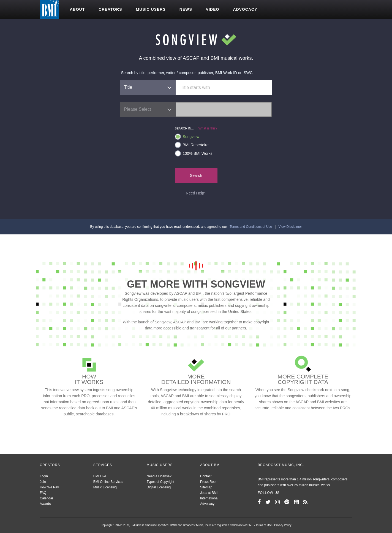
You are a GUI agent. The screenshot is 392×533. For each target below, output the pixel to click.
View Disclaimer (290, 227)
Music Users (160, 465)
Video (213, 9)
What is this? (208, 128)
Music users (151, 9)
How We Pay (49, 487)
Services (103, 465)
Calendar (47, 498)
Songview (187, 137)
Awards (45, 504)
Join (43, 482)
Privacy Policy (283, 525)
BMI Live (100, 476)
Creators (110, 9)
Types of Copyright (160, 482)
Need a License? (159, 476)
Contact (206, 476)
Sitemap (206, 487)
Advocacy (245, 9)
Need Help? (196, 193)
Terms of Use (264, 525)
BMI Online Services (108, 482)
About (77, 9)
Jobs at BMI (209, 493)
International (209, 498)
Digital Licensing (159, 487)
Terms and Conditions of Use (251, 227)
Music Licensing (105, 487)
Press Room (209, 482)
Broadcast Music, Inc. (281, 465)
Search (196, 175)
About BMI (210, 465)
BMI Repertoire (192, 145)
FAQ (43, 493)
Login (44, 476)
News (186, 9)
